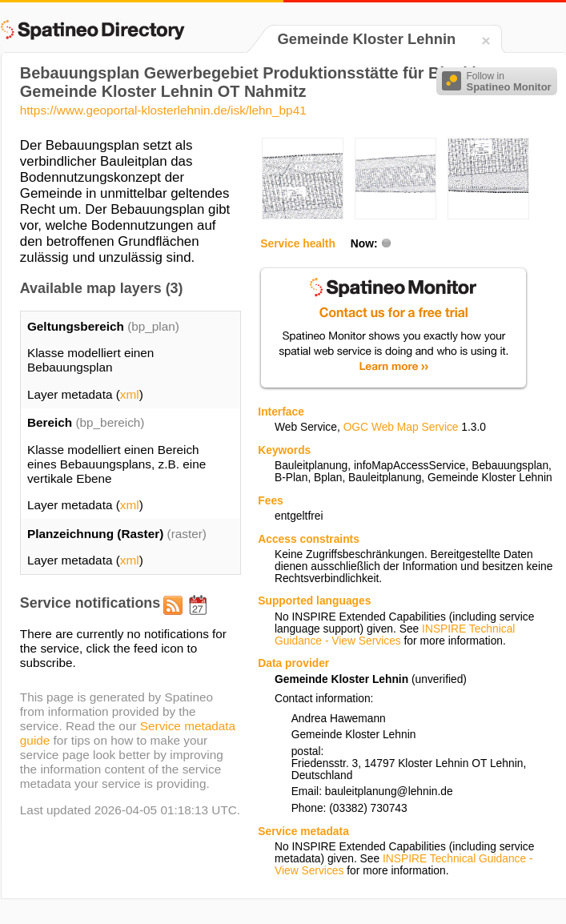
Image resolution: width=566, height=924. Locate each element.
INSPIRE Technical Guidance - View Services (395, 635)
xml (130, 394)
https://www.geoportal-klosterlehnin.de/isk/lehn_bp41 (163, 110)
